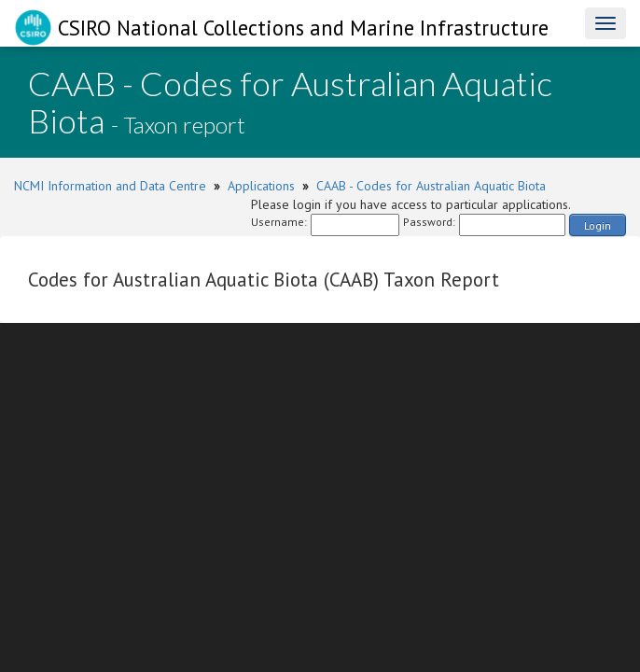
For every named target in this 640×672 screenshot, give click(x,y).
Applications (261, 186)
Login (598, 225)
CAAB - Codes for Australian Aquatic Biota (431, 186)
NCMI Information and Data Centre (110, 186)
